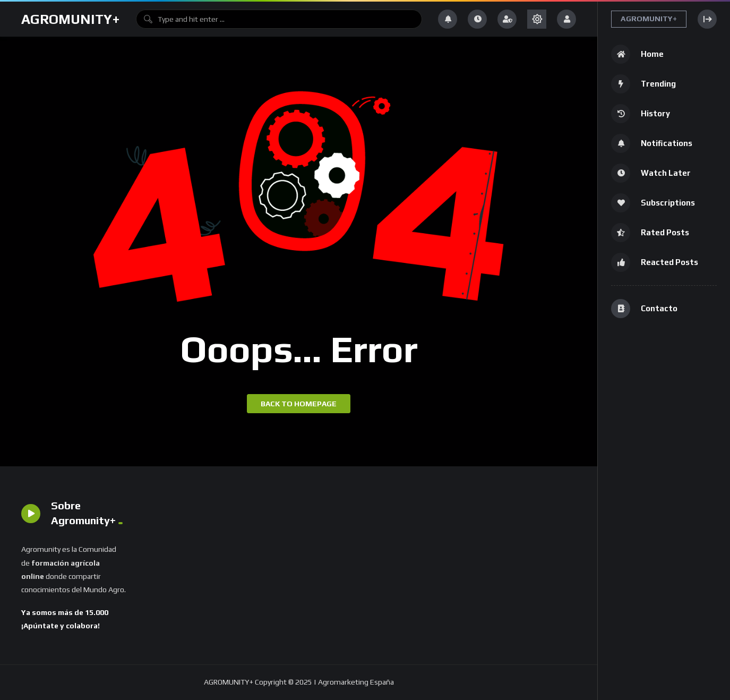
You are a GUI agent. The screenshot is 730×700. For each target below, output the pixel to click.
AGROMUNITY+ (71, 19)
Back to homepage (299, 404)
